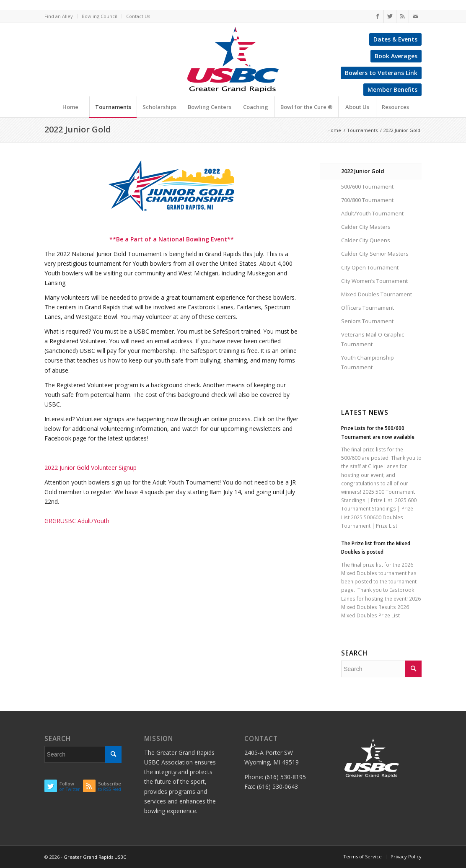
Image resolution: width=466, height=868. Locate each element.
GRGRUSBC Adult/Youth (77, 521)
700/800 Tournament (367, 200)
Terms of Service (362, 856)
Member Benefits (392, 89)
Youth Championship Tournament (368, 362)
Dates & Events (395, 39)
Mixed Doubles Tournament (377, 294)
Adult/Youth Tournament (372, 213)
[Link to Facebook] (377, 16)
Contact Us (138, 16)
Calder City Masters (366, 227)
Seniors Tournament (367, 321)
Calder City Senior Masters (375, 254)
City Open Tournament (370, 267)
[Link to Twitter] (390, 16)
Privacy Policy (406, 856)
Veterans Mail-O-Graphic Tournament (373, 339)
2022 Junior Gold (78, 129)
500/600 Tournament (367, 187)
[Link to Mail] (415, 16)
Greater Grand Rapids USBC (95, 857)
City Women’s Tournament (374, 281)
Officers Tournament (368, 308)
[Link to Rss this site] (403, 16)
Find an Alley (59, 16)
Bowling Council (100, 16)
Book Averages (396, 56)
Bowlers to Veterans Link (381, 73)
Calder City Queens (366, 240)
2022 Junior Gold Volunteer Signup (91, 468)
